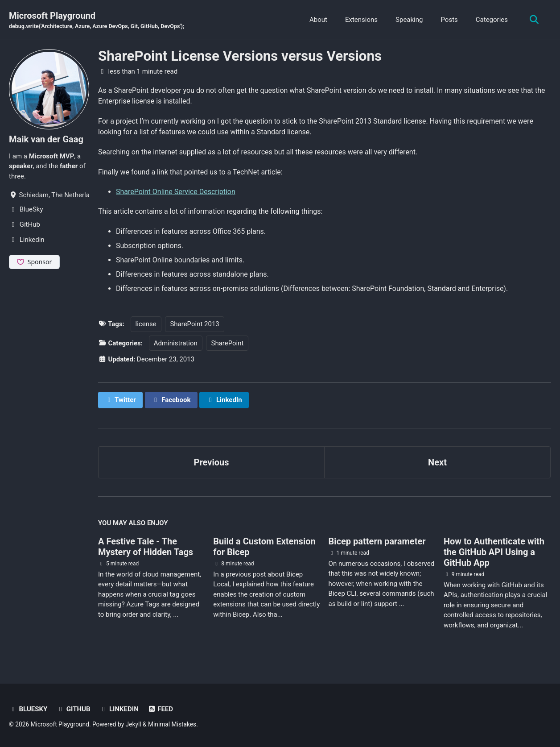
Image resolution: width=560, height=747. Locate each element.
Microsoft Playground (97, 21)
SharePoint (227, 343)
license (146, 324)
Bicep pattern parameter (377, 541)
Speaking (409, 20)
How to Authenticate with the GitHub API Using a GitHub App (494, 552)
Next (437, 462)
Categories (492, 20)
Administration (176, 343)
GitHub (73, 709)
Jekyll (134, 724)
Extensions (361, 20)
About (318, 20)
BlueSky (28, 709)
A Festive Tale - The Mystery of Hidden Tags (146, 547)
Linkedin (119, 709)
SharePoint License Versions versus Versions (240, 56)
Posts (449, 20)
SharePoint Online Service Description (176, 192)
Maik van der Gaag (46, 139)
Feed (160, 709)
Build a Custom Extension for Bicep (264, 547)
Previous (212, 462)
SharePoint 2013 (194, 324)
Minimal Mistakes (172, 724)
